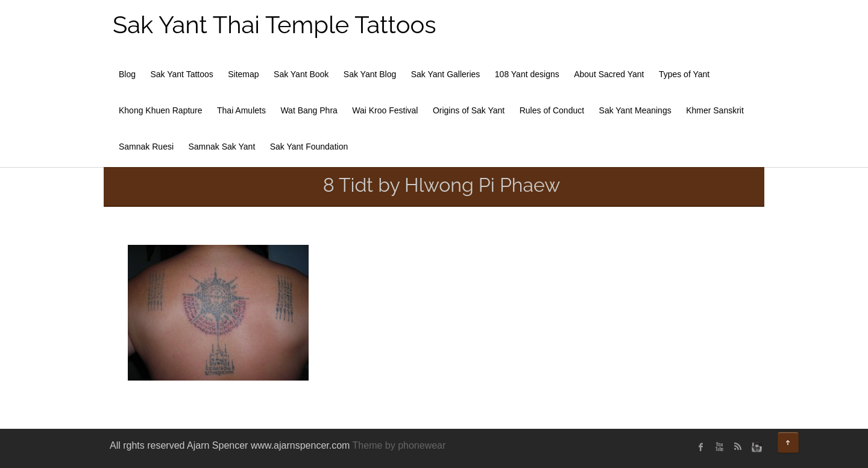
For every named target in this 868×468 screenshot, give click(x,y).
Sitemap (243, 74)
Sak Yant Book (301, 74)
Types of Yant (684, 74)
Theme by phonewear (399, 445)
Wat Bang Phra (309, 110)
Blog (127, 74)
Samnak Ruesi (146, 147)
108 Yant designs (527, 74)
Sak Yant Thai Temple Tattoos (275, 24)
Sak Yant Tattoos (181, 74)
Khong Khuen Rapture (161, 110)
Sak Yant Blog (370, 74)
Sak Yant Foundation (309, 147)
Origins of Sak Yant (469, 110)
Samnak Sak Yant (222, 147)
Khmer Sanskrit (715, 110)
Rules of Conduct (552, 110)
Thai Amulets (241, 110)
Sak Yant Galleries (446, 74)
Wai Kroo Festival (385, 110)
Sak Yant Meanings (635, 110)
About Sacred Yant (609, 74)
